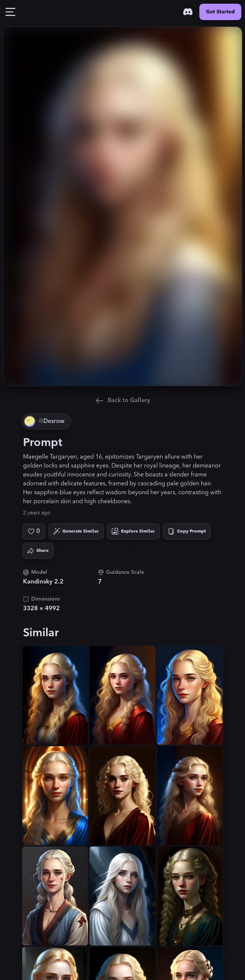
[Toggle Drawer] (10, 12)
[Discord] (188, 12)
